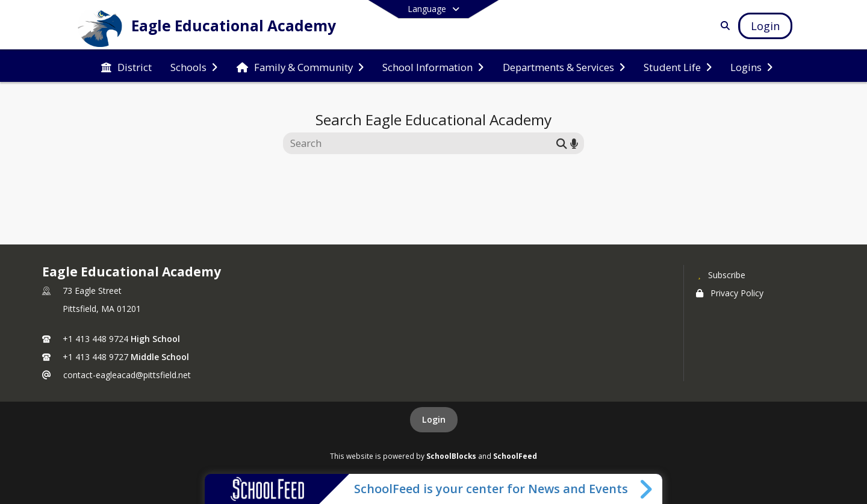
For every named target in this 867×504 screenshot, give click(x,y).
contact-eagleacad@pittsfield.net (127, 375)
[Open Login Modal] (765, 26)
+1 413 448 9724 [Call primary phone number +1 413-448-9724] (95, 339)
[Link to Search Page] (723, 26)
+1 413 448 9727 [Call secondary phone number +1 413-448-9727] (95, 357)
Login (434, 419)
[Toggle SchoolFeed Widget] (647, 489)
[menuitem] (126, 66)
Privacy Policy (730, 293)
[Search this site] (421, 143)
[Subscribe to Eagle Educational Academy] (721, 275)
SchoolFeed (515, 456)
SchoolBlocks (451, 456)
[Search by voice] (574, 143)
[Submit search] (562, 143)
